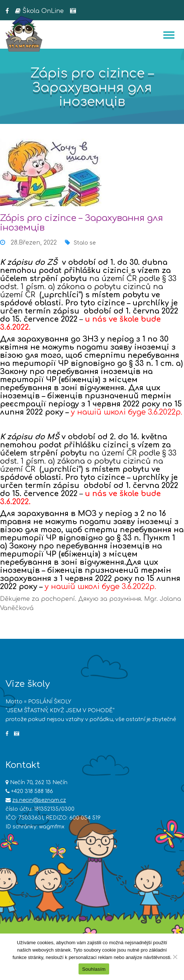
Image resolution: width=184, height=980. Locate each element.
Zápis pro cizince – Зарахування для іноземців (81, 223)
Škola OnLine (39, 11)
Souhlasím (94, 969)
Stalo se (85, 243)
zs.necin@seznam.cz (39, 800)
